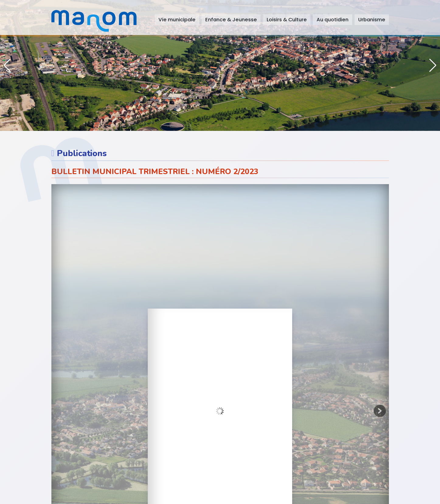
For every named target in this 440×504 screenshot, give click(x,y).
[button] (433, 65)
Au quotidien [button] (333, 20)
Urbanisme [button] (372, 20)
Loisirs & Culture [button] (287, 20)
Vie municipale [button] (177, 20)
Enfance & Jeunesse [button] (231, 20)
